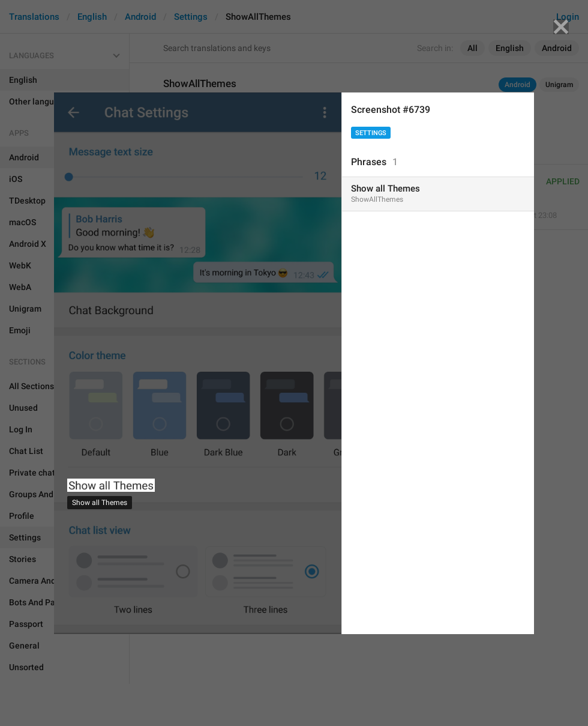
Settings (371, 133)
